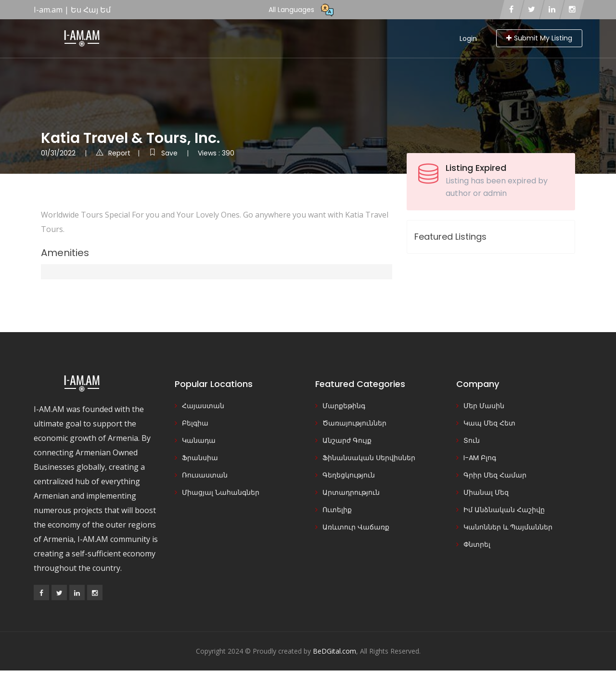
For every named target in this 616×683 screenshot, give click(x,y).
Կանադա (199, 440)
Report (113, 153)
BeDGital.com (334, 651)
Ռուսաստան (205, 475)
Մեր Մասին (484, 406)
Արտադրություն (351, 492)
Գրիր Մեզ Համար (495, 475)
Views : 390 (216, 153)
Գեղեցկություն (349, 475)
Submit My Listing (539, 38)
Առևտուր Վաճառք (356, 527)
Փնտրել (477, 544)
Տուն (472, 440)
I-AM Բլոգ (480, 458)
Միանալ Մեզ (486, 492)
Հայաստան (203, 406)
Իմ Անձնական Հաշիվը (504, 510)
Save (164, 153)
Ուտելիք (337, 510)
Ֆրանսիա (200, 458)
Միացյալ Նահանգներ (221, 492)
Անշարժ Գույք (347, 440)
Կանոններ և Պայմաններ (508, 527)
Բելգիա (195, 423)
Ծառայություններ (354, 423)
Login (468, 39)
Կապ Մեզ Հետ (489, 423)
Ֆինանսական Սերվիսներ (369, 458)
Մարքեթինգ (344, 406)
